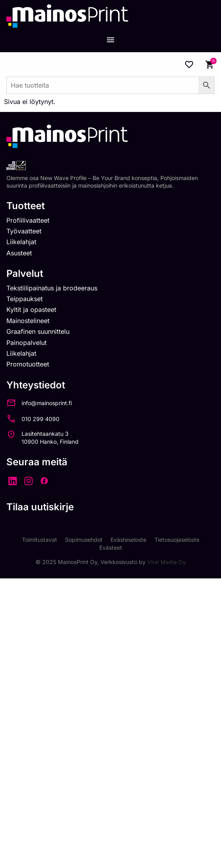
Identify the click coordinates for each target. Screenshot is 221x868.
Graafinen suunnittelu (38, 331)
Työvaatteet (24, 231)
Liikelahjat (21, 242)
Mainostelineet (28, 321)
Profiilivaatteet (28, 220)
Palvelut (25, 273)
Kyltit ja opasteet (31, 310)
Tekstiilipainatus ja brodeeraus (52, 288)
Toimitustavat (39, 540)
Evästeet (111, 548)
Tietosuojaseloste (177, 540)
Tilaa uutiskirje (40, 507)
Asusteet (19, 253)
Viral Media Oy (167, 562)
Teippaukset (25, 299)
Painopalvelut (27, 343)
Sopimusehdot (84, 540)
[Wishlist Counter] (189, 65)
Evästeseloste (128, 540)
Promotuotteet (28, 364)
